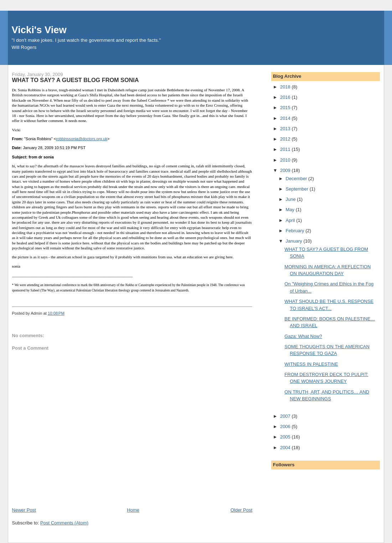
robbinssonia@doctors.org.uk (82, 139)
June (292, 199)
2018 (286, 87)
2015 (286, 108)
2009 (286, 170)
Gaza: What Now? (303, 336)
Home (133, 510)
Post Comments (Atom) (64, 523)
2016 (286, 97)
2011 (286, 149)
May (291, 210)
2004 (286, 448)
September (298, 189)
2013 (286, 129)
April (291, 220)
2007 (286, 416)
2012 (286, 139)
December (297, 179)
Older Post (241, 510)
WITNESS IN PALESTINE (311, 364)
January (295, 241)
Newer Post (24, 510)
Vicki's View (39, 30)
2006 (286, 427)
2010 (286, 160)
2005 (286, 437)
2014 (286, 118)
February (296, 231)
